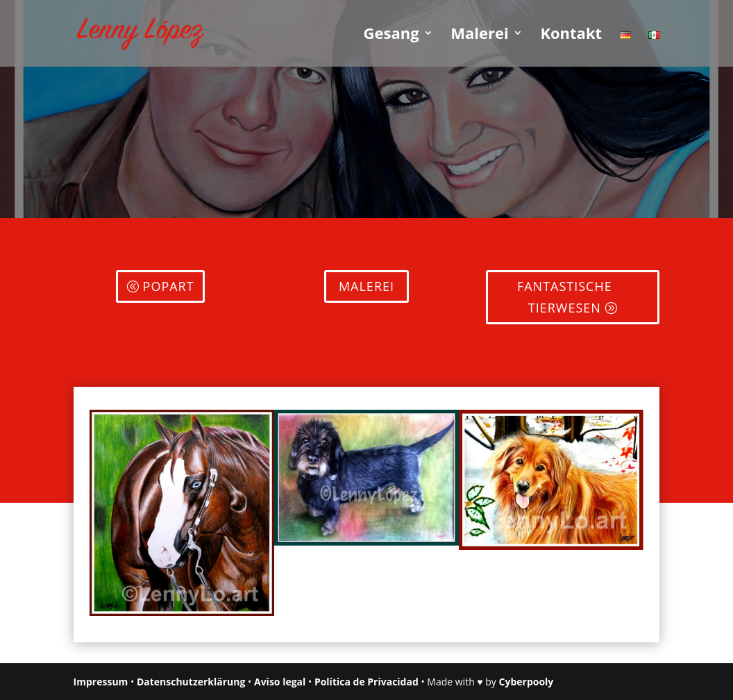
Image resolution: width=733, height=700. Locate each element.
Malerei (479, 35)
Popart (169, 286)
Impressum (101, 682)
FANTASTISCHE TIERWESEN (565, 297)
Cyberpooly (526, 682)
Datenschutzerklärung (191, 682)
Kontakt (571, 35)
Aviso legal (280, 682)
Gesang (391, 35)
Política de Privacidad (366, 682)
